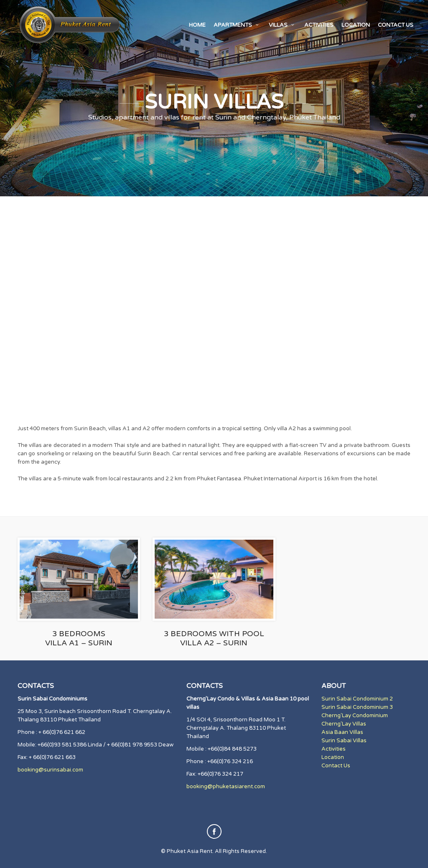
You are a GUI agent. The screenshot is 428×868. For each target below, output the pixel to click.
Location (356, 25)
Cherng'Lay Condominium (355, 716)
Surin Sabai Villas (344, 741)
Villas (283, 25)
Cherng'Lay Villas (344, 724)
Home (197, 25)
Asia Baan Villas (342, 732)
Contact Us (336, 766)
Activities (319, 25)
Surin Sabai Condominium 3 (357, 707)
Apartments (237, 25)
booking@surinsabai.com (50, 770)
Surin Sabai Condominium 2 (357, 699)
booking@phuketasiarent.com (226, 787)
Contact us (396, 25)
